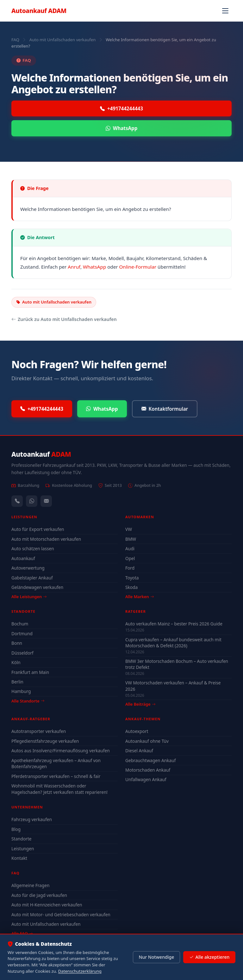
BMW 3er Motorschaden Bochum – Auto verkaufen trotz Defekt (177, 664)
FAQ (15, 40)
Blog (16, 829)
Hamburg (21, 691)
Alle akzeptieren (209, 957)
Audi (130, 549)
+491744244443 (121, 109)
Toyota (132, 578)
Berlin (17, 682)
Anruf (74, 267)
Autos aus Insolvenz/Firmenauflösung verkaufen (61, 751)
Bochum (20, 624)
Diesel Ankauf (139, 751)
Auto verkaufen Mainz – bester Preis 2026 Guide (174, 624)
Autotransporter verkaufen (39, 731)
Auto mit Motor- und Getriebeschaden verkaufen (61, 915)
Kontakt (19, 858)
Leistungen (23, 849)
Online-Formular (138, 267)
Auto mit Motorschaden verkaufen (46, 539)
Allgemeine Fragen (30, 885)
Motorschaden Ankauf (148, 770)
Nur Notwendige (156, 957)
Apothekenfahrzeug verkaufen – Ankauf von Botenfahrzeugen (56, 764)
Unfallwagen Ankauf (146, 779)
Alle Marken (140, 597)
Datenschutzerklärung (80, 971)
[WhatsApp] (32, 501)
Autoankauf (39, 11)
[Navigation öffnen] (225, 11)
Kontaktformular (165, 409)
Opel (130, 558)
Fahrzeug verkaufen (32, 819)
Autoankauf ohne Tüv (147, 741)
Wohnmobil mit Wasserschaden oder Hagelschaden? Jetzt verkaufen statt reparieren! (59, 789)
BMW (131, 539)
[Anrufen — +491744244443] (17, 501)
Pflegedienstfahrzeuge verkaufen (45, 741)
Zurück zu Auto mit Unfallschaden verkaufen (64, 319)
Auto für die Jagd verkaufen (39, 895)
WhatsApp (122, 128)
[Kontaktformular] (46, 501)
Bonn (17, 643)
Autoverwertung (28, 568)
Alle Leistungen (29, 597)
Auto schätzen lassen (33, 549)
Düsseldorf (22, 653)
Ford (130, 568)
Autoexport (137, 731)
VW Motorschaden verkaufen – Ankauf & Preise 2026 (173, 686)
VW (129, 529)
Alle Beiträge (140, 704)
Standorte (22, 839)
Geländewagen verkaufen (37, 587)
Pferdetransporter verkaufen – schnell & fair (56, 776)
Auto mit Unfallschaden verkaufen (63, 40)
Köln (16, 662)
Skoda (131, 587)
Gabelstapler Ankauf (32, 578)
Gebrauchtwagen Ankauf (150, 760)
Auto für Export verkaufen (38, 529)
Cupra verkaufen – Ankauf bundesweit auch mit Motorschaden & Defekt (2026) (173, 643)
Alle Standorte (28, 701)
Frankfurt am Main (30, 672)
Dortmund (22, 634)
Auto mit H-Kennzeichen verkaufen (47, 905)
